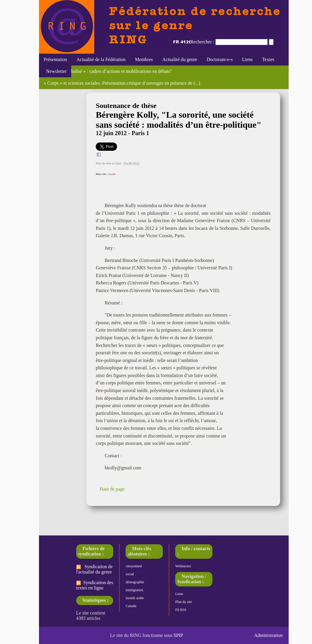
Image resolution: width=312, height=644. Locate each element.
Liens (247, 59)
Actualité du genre (180, 59)
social (130, 574)
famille (112, 174)
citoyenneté (134, 566)
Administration (268, 635)
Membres (144, 59)
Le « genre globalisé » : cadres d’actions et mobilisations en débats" (108, 71)
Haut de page (112, 489)
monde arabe (135, 598)
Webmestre (183, 566)
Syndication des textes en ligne (95, 585)
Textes (268, 59)
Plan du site (183, 602)
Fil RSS (181, 610)
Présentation (55, 59)
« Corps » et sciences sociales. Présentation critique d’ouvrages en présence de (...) (122, 83)
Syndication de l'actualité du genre (95, 569)
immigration (134, 590)
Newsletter (55, 71)
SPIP (178, 635)
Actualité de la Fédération (101, 59)
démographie (135, 582)
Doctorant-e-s (220, 59)
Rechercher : (202, 42)
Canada (131, 606)
